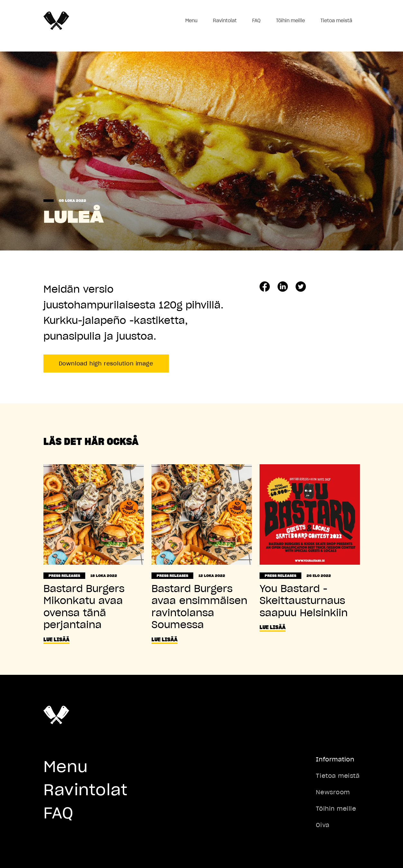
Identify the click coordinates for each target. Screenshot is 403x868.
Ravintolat (225, 21)
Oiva (323, 825)
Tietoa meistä (336, 21)
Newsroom (333, 792)
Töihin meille (290, 21)
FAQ (256, 21)
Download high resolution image (106, 363)
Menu (191, 21)
